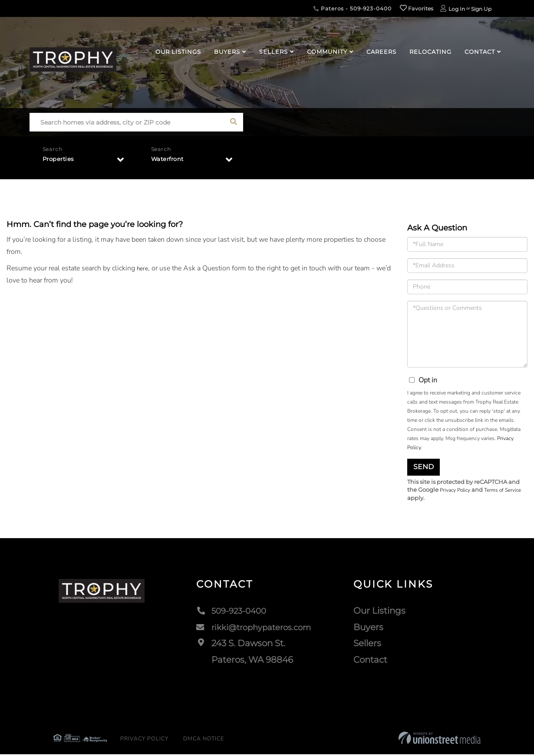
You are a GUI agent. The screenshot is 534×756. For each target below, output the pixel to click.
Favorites (417, 8)
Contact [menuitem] (480, 52)
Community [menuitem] (327, 52)
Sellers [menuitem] (274, 52)
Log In (457, 9)
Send (424, 467)
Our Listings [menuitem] (178, 52)
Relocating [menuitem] (430, 52)
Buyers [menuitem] (227, 52)
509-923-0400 (230, 612)
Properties (62, 161)
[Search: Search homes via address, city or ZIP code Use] (127, 122)
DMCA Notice (188, 741)
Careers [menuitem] (381, 52)
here (143, 268)
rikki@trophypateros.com (255, 629)
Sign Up (481, 9)
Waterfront (171, 161)
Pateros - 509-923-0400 (352, 8)
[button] (234, 122)
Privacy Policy (457, 490)
